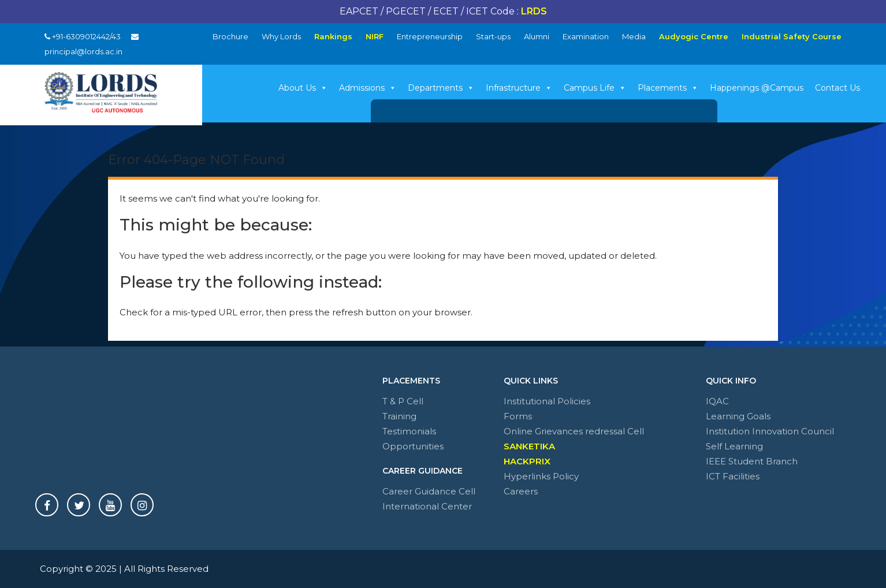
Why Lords (281, 36)
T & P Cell (403, 401)
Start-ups (493, 36)
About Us (303, 88)
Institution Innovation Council (770, 431)
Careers (521, 491)
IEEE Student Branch (752, 461)
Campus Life (595, 88)
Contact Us (837, 88)
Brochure (230, 36)
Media (634, 36)
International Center (427, 506)
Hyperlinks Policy (541, 476)
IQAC (717, 401)
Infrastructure (519, 88)
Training (399, 416)
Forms (518, 416)
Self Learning (734, 446)
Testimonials (409, 431)
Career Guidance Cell (429, 491)
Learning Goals (738, 416)
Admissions (368, 88)
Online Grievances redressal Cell (574, 431)
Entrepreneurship (430, 36)
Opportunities (413, 446)
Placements (668, 88)
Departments (441, 88)
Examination (586, 36)
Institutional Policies (547, 401)
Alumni (537, 36)
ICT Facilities (733, 476)
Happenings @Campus (757, 88)
